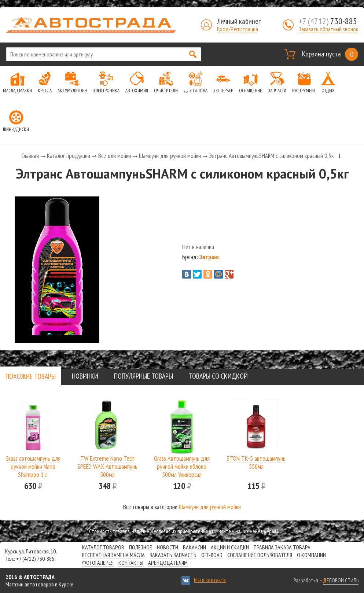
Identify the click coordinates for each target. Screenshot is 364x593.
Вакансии (194, 547)
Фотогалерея (98, 563)
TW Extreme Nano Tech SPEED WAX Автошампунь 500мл (107, 466)
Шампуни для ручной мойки (170, 156)
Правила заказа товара (282, 547)
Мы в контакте (210, 580)
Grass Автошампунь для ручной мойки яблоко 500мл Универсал (182, 466)
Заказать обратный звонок (328, 29)
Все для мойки (115, 156)
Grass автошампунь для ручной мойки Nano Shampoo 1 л (33, 466)
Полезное (141, 547)
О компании (311, 555)
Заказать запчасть (173, 555)
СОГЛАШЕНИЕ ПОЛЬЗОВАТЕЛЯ (260, 555)
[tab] (31, 376)
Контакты (131, 563)
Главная (30, 156)
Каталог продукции (69, 156)
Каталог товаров (103, 547)
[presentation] (31, 376)
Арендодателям (168, 563)
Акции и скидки (230, 547)
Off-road (212, 555)
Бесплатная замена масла (113, 555)
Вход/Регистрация (238, 29)
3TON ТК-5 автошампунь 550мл (256, 462)
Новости (168, 547)
